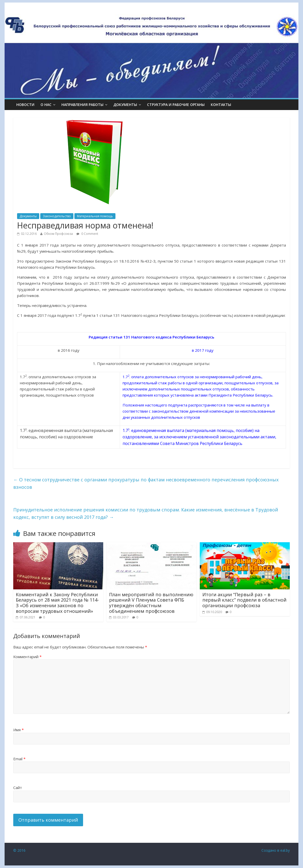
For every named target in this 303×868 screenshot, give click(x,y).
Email (19, 759)
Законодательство (57, 216)
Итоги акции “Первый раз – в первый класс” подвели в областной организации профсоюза (244, 600)
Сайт (18, 788)
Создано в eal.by (276, 850)
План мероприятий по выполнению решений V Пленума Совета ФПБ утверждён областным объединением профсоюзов (151, 603)
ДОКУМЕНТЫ (125, 105)
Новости (25, 105)
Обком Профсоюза (58, 234)
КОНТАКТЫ (221, 105)
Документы (28, 216)
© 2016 (19, 850)
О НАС (46, 105)
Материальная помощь (95, 216)
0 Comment (87, 234)
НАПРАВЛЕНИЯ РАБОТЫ (82, 105)
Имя (18, 730)
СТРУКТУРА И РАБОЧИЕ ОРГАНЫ (176, 105)
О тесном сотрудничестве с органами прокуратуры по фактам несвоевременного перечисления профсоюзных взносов (146, 483)
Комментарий (27, 657)
